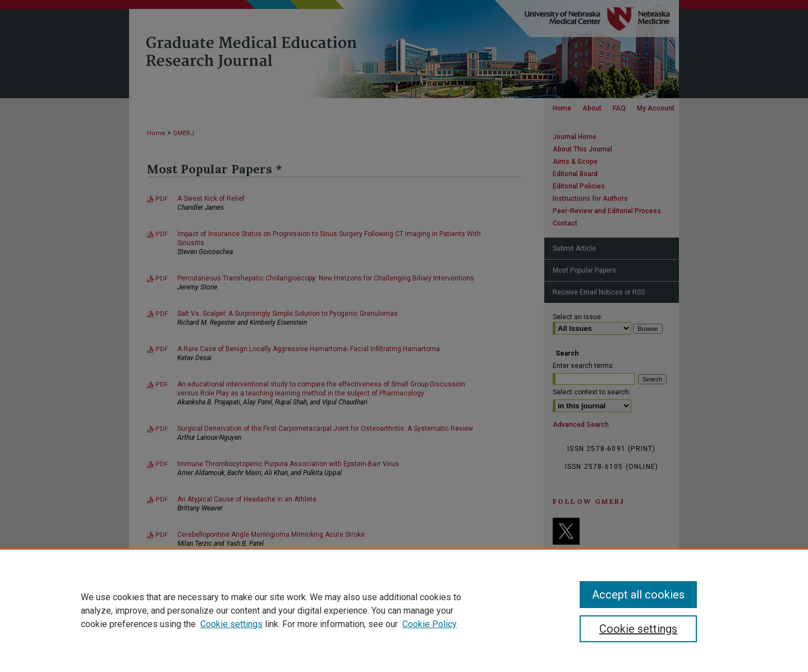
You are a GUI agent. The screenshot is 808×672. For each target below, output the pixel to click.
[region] (404, 610)
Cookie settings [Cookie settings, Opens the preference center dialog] (638, 629)
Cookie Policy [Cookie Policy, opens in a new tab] (430, 624)
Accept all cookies (638, 595)
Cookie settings (231, 624)
